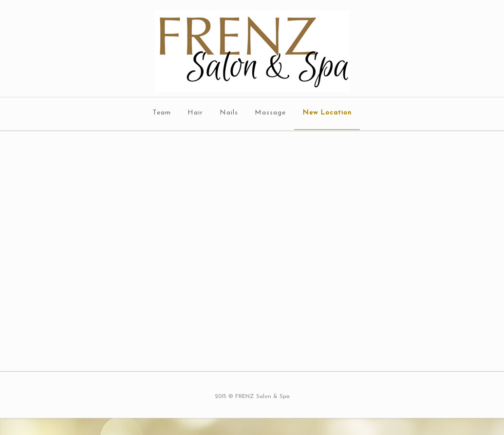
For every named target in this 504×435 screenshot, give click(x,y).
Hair (195, 113)
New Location (327, 113)
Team (162, 113)
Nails (229, 113)
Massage (270, 113)
